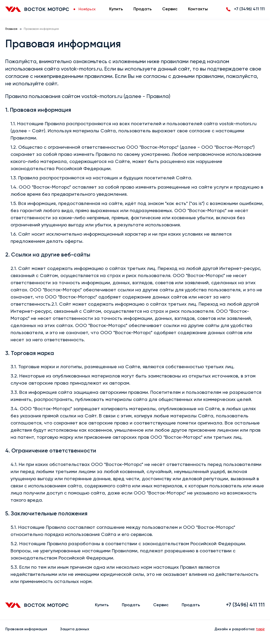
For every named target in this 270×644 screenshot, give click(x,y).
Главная (11, 29)
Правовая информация (26, 629)
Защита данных (75, 629)
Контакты (198, 9)
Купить (116, 9)
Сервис (170, 9)
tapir (260, 629)
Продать (143, 9)
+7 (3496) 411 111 (245, 605)
